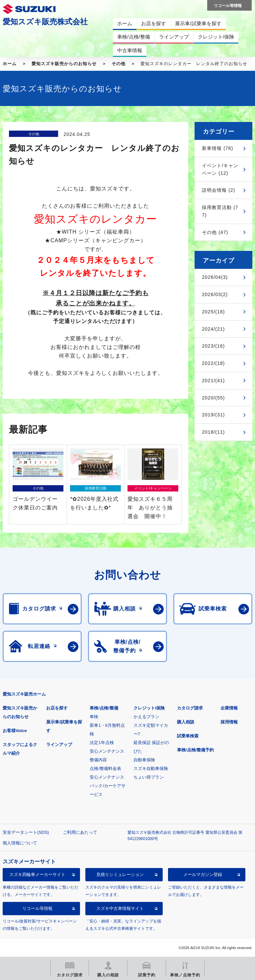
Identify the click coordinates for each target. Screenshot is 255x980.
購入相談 (186, 722)
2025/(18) (213, 312)
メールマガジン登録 (203, 874)
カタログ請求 (190, 708)
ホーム (10, 64)
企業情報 (229, 708)
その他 (119, 64)
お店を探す (57, 708)
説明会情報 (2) (218, 190)
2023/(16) (213, 346)
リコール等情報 (37, 908)
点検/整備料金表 (105, 768)
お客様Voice (15, 731)
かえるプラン (146, 717)
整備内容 (98, 760)
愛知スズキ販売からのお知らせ (64, 64)
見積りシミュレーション (120, 874)
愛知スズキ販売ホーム (24, 694)
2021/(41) (213, 381)
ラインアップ (59, 745)
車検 (94, 717)
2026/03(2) (215, 294)
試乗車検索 (188, 736)
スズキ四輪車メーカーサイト (37, 874)
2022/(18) (213, 363)
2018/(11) (213, 432)
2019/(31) (213, 415)
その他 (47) (215, 232)
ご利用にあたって (80, 832)
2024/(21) (213, 329)
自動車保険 (144, 760)
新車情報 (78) (217, 148)
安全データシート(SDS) (26, 832)
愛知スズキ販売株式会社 (45, 22)
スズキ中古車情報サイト (120, 908)
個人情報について (20, 843)
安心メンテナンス (107, 751)
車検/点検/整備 (104, 708)
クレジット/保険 (149, 708)
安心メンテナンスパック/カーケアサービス (108, 786)
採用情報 (229, 722)
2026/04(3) (215, 277)
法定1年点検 (102, 743)
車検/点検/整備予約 (195, 750)
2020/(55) (213, 398)
